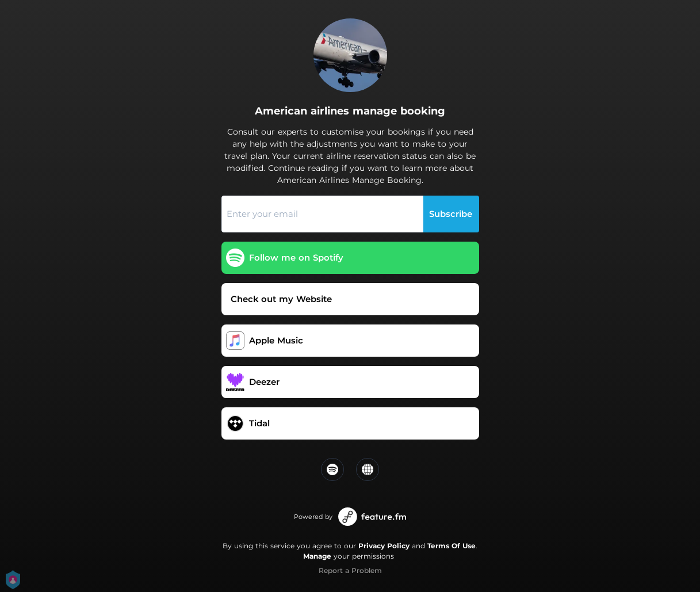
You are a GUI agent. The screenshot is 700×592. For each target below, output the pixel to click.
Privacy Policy (384, 546)
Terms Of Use (452, 546)
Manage (317, 556)
